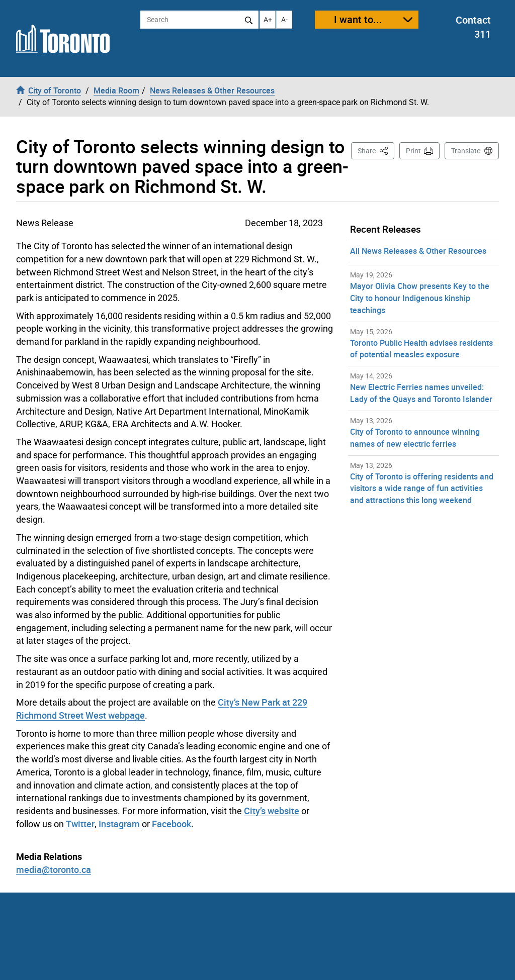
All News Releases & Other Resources (418, 251)
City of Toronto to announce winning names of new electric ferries (415, 438)
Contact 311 (473, 27)
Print (413, 151)
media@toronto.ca (54, 869)
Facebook (171, 824)
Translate (466, 151)
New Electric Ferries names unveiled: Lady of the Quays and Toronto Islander (421, 393)
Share (376, 150)
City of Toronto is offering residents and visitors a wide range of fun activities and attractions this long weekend (422, 488)
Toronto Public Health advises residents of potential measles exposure (421, 349)
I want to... (358, 19)
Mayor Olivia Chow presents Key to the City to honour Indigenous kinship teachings (420, 298)
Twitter (80, 824)
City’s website (272, 811)
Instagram (120, 824)
